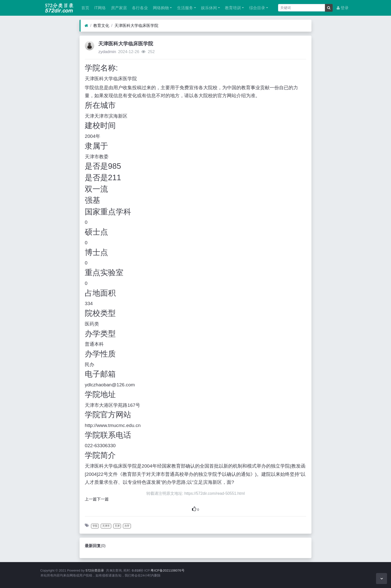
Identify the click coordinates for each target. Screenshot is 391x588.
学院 (95, 526)
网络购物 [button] (160, 8)
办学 (127, 526)
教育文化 (101, 26)
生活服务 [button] (184, 8)
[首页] (86, 26)
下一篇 (103, 499)
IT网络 (99, 8)
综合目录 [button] (256, 8)
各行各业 (139, 8)
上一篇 (91, 499)
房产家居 (118, 8)
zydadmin (107, 52)
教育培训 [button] (232, 8)
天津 (117, 526)
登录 (343, 8)
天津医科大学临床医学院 (136, 26)
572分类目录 (95, 570)
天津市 (106, 526)
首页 (85, 8)
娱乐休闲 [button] (208, 8)
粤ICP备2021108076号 (167, 570)
